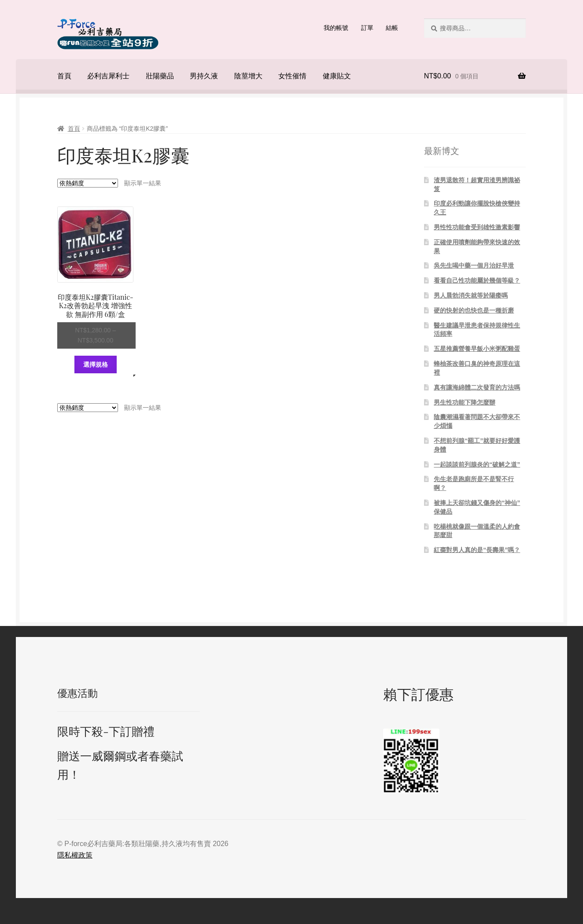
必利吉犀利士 (108, 76)
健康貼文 (337, 76)
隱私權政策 (75, 855)
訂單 (367, 28)
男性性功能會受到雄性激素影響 (477, 227)
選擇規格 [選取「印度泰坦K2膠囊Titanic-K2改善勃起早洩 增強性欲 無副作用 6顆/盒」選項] (96, 364)
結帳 (392, 28)
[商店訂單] (88, 183)
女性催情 (292, 76)
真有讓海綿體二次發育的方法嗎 (477, 387)
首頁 (64, 76)
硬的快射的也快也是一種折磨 (474, 310)
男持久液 (204, 76)
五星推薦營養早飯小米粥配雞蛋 (477, 349)
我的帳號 (336, 28)
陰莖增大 (248, 76)
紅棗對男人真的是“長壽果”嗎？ (477, 550)
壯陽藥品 (160, 76)
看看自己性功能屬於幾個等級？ (477, 280)
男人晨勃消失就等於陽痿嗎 (471, 295)
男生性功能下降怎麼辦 (465, 402)
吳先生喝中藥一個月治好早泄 (474, 265)
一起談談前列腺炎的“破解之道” (477, 464)
